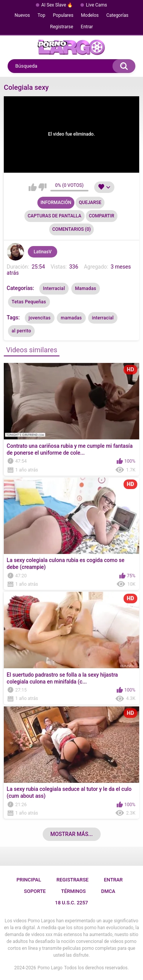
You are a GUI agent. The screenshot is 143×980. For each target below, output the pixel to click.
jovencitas (40, 318)
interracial (103, 318)
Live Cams (96, 5)
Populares (63, 15)
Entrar (87, 27)
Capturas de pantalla (54, 216)
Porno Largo (50, 968)
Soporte (35, 891)
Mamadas (86, 288)
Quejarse (90, 202)
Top (42, 15)
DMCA (108, 891)
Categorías (117, 15)
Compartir (102, 216)
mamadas (71, 318)
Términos (73, 891)
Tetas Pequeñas (29, 302)
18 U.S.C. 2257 (71, 903)
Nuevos (22, 15)
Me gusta (33, 187)
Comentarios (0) (71, 229)
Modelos (90, 15)
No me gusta (43, 187)
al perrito (22, 331)
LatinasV (43, 252)
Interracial (54, 288)
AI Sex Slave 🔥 (57, 5)
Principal (29, 880)
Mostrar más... (71, 834)
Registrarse (62, 27)
